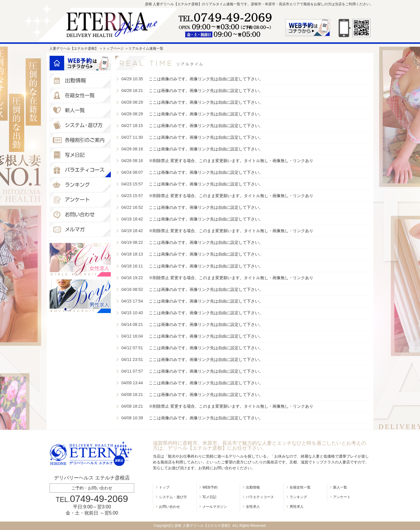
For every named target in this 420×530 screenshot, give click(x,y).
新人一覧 (340, 487)
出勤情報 (253, 487)
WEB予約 (210, 487)
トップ (164, 487)
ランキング (298, 497)
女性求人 (253, 507)
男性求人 (297, 507)
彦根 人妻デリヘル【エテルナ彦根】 (203, 526)
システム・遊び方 (173, 497)
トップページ (113, 48)
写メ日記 (209, 497)
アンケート (342, 497)
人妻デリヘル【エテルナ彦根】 (74, 48)
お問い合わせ (169, 507)
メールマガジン (215, 507)
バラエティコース (260, 497)
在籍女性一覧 (300, 487)
